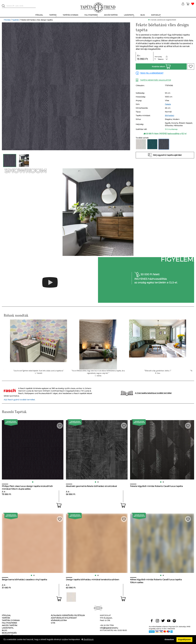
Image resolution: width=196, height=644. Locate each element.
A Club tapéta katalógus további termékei (153, 393)
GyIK (53, 623)
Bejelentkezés (9, 633)
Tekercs (161, 59)
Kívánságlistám (59, 620)
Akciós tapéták (10, 625)
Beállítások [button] (88, 639)
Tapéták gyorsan (11, 620)
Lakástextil (8, 628)
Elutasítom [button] (169, 639)
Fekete (168, 104)
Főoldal (7, 20)
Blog (5, 630)
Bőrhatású (169, 115)
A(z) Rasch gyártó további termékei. (19, 400)
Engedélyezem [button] (184, 639)
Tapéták (15, 20)
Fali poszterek (9, 623)
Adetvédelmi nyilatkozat (64, 618)
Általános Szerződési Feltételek (68, 615)
